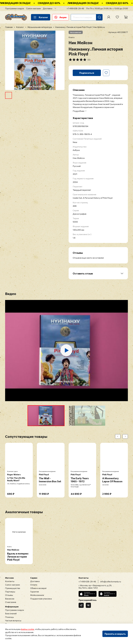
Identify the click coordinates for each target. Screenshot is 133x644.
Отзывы (9, 595)
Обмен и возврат (38, 588)
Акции (60, 17)
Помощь (9, 617)
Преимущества (13, 588)
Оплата (34, 585)
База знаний (11, 613)
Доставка (48, 8)
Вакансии (10, 599)
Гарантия (34, 592)
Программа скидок (15, 8)
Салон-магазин (33, 8)
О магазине (11, 602)
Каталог (41, 17)
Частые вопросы (13, 620)
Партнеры (10, 592)
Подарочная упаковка (41, 599)
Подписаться (87, 73)
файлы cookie (27, 629)
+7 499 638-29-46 (75, 8)
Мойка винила (37, 595)
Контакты (10, 581)
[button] (46, 416)
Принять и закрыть (115, 634)
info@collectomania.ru (111, 581)
